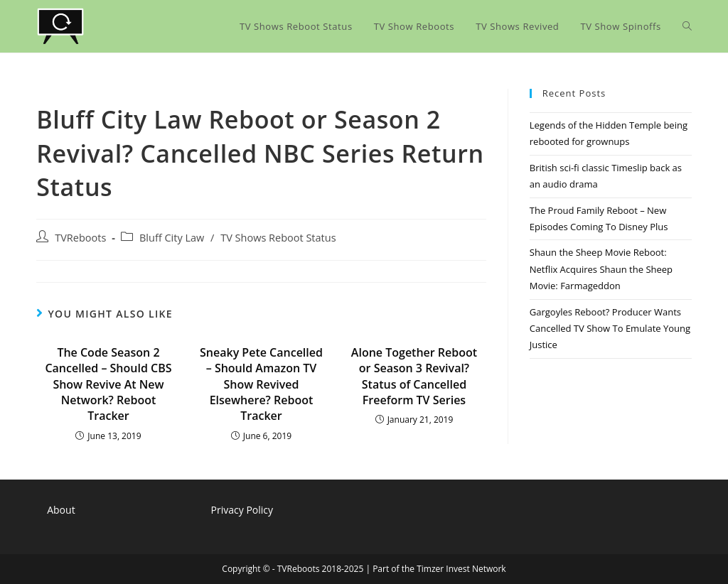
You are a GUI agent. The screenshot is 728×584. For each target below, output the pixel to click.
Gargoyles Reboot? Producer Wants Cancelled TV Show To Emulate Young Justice (610, 329)
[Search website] (687, 26)
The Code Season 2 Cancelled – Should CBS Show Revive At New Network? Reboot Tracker (108, 384)
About (61, 510)
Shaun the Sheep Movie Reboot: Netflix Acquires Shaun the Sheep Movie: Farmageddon (601, 269)
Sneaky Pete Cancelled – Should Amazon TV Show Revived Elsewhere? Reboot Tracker (261, 384)
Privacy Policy (242, 510)
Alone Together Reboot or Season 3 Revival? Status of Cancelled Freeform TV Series (414, 376)
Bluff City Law (172, 238)
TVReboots (80, 238)
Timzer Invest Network (461, 569)
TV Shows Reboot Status (278, 238)
